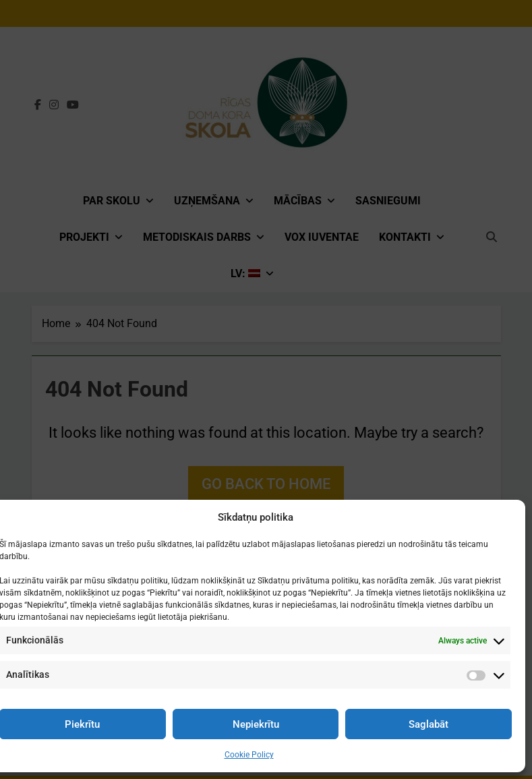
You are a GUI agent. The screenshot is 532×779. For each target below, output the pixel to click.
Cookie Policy (249, 755)
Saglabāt (428, 724)
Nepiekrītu (256, 724)
